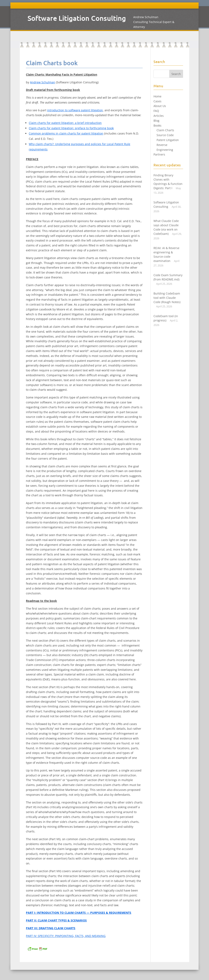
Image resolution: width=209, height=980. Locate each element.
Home (157, 96)
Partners (159, 154)
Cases (157, 101)
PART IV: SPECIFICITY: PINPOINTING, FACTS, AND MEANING (66, 936)
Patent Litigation (168, 140)
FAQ (156, 111)
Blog (156, 121)
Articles (159, 116)
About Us (160, 106)
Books (157, 125)
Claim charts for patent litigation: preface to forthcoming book (71, 128)
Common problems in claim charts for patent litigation (66, 133)
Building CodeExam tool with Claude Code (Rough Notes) (167, 298)
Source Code (165, 135)
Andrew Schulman (43, 82)
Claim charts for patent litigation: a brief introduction (65, 123)
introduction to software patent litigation (75, 110)
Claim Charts (165, 130)
